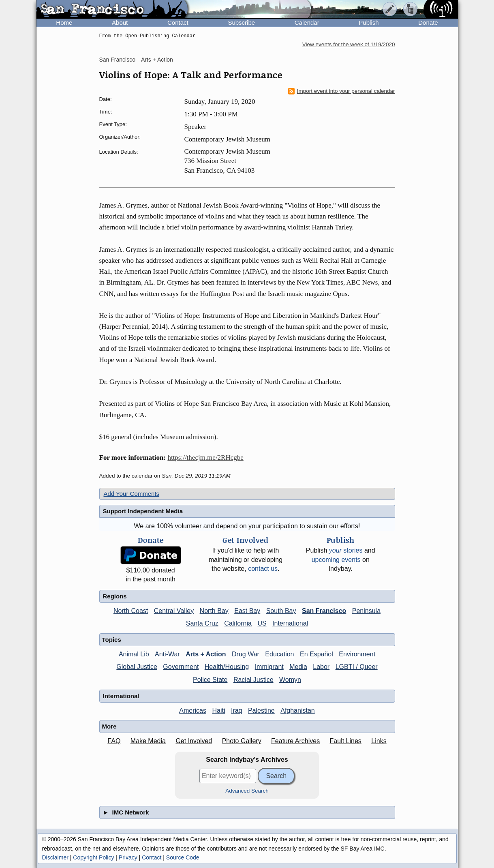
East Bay (247, 611)
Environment (357, 654)
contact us (263, 569)
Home (64, 23)
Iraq (237, 710)
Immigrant (269, 667)
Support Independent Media (143, 511)
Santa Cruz (202, 623)
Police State (210, 680)
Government (181, 667)
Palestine (261, 710)
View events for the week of (349, 44)
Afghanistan (298, 710)
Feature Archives (295, 741)
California (238, 623)
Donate (428, 23)
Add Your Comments (132, 494)
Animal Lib (134, 654)
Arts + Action (157, 60)
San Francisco (117, 60)
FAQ (114, 741)
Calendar (307, 23)
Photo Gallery (242, 741)
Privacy (128, 857)
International (290, 623)
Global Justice (137, 667)
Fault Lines (346, 741)
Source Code (183, 857)
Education (279, 654)
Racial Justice (253, 680)
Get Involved (194, 741)
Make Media (148, 741)
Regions (115, 596)
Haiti (218, 710)
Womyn (290, 680)
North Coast (131, 611)
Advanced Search (247, 791)
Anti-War (167, 654)
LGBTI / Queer (357, 667)
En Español (317, 654)
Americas (193, 710)
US (262, 623)
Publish (369, 23)
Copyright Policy (93, 857)
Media (298, 667)
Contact (178, 23)
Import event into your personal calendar (342, 91)
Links (379, 741)
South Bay (281, 611)
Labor (321, 667)
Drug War (246, 654)
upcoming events (336, 560)
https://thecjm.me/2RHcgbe (205, 458)
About (120, 23)
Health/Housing (227, 667)
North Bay (214, 611)
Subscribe (241, 23)
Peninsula (366, 611)
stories (346, 550)
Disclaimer (55, 857)
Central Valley (174, 611)
